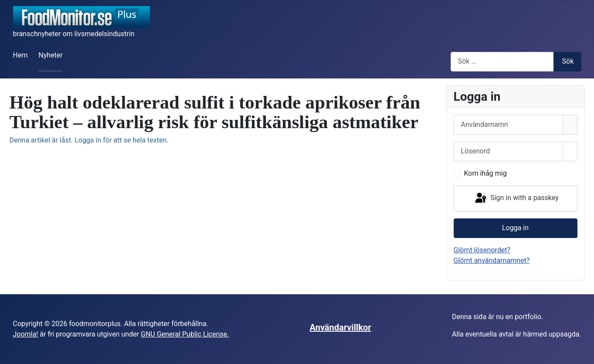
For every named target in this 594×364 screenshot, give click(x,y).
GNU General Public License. (185, 334)
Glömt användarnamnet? (492, 260)
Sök (568, 61)
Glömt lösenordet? (482, 250)
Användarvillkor (341, 327)
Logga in (515, 228)
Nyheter (50, 55)
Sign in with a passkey (516, 198)
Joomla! (26, 334)
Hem (20, 55)
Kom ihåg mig (485, 173)
